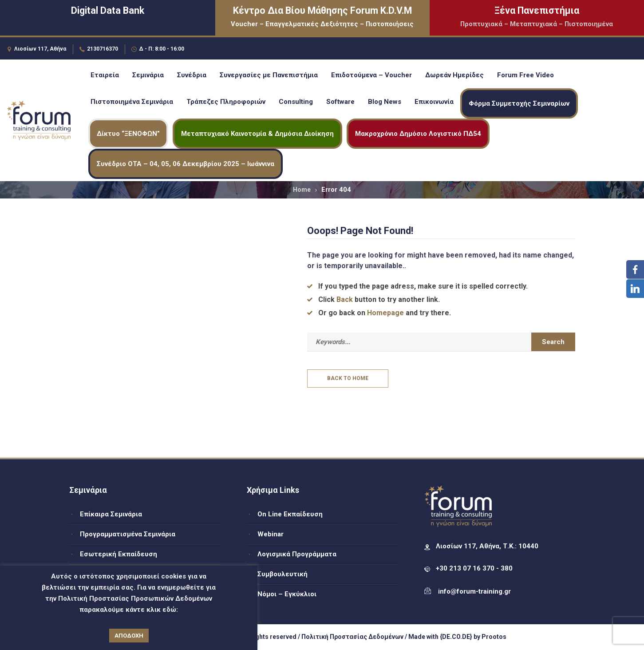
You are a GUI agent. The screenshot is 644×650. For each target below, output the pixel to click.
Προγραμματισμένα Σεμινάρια (128, 534)
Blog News (385, 102)
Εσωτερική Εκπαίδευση (119, 554)
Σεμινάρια (148, 75)
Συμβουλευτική (282, 574)
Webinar (271, 534)
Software (340, 102)
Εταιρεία (105, 75)
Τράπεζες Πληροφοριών (226, 102)
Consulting (296, 102)
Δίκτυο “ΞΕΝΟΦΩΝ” (128, 134)
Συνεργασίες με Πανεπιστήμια (269, 75)
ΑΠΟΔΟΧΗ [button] (129, 636)
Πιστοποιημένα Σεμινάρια (132, 102)
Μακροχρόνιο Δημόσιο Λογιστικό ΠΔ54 (418, 134)
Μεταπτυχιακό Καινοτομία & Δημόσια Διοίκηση (257, 134)
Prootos (494, 637)
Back (345, 299)
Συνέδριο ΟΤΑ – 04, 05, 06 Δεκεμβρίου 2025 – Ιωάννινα (186, 164)
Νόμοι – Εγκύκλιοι (287, 594)
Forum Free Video (525, 75)
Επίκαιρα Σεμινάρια (111, 514)
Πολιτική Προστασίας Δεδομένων (352, 637)
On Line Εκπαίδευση (290, 514)
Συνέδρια (192, 75)
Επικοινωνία (434, 102)
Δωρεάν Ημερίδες (454, 75)
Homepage (385, 313)
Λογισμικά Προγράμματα (297, 554)
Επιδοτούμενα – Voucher (371, 75)
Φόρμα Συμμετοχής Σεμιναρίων (519, 103)
